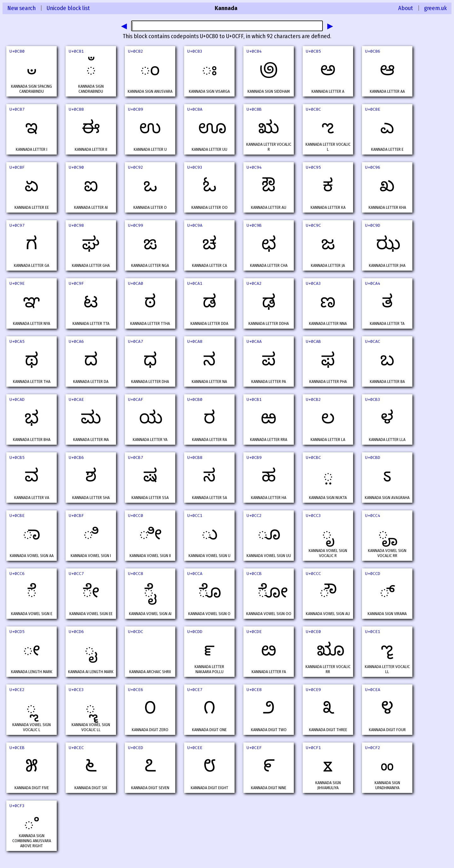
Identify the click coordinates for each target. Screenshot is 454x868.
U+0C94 (254, 167)
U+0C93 (195, 167)
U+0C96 (373, 167)
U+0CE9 (313, 690)
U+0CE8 (254, 690)
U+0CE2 (17, 690)
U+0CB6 (76, 457)
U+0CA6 (76, 341)
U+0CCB (254, 574)
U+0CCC (313, 574)
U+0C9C (313, 225)
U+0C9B (254, 225)
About (406, 8)
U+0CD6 (76, 632)
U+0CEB (17, 748)
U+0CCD (373, 574)
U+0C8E (373, 109)
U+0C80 (17, 51)
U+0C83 (195, 51)
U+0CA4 (373, 283)
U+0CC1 (195, 516)
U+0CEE (195, 748)
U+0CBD (373, 457)
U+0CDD (195, 632)
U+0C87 (17, 109)
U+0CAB (313, 341)
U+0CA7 (136, 341)
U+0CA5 (17, 341)
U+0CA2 (254, 283)
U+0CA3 (313, 283)
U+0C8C (313, 109)
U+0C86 (373, 51)
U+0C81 (76, 51)
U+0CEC (76, 748)
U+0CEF (254, 748)
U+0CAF (136, 399)
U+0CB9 (254, 457)
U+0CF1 (313, 748)
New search (21, 8)
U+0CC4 (373, 516)
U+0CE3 (76, 690)
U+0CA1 (195, 283)
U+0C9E (17, 283)
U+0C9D (373, 225)
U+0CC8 (136, 574)
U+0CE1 (373, 632)
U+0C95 (313, 167)
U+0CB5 (17, 457)
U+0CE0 (313, 632)
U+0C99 (136, 225)
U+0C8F (17, 167)
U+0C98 (76, 225)
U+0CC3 (313, 516)
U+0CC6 (17, 574)
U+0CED (136, 748)
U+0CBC (313, 457)
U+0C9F (76, 283)
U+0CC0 (136, 516)
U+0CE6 (136, 690)
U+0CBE (17, 516)
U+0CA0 (136, 283)
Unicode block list (68, 8)
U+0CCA (195, 574)
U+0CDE (254, 632)
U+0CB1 (254, 399)
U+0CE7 (195, 690)
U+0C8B (254, 109)
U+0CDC (136, 632)
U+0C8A (195, 109)
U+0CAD (17, 399)
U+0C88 (76, 109)
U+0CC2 (254, 516)
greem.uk (435, 8)
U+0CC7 (76, 574)
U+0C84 (254, 51)
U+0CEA (373, 690)
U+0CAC (373, 341)
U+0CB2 (313, 399)
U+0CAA (254, 341)
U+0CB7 (136, 457)
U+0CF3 (17, 806)
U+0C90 (76, 167)
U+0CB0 (195, 399)
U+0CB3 (373, 399)
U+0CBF (76, 516)
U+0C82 (136, 51)
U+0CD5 (17, 632)
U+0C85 (313, 51)
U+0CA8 (195, 341)
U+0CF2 (373, 748)
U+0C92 (136, 167)
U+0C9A (195, 225)
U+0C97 (17, 225)
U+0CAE (76, 399)
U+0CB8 (195, 457)
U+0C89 (136, 109)
